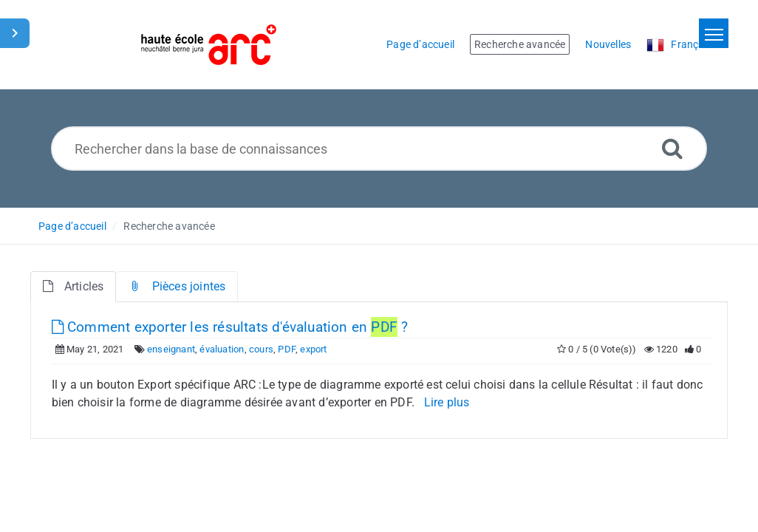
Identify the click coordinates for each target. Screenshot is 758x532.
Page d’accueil (72, 226)
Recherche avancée (169, 226)
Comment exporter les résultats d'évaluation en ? (230, 327)
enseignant (171, 349)
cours (261, 349)
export (313, 349)
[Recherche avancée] (672, 148)
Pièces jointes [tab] (177, 286)
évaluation (222, 349)
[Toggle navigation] (714, 33)
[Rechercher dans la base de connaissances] (379, 149)
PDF (287, 349)
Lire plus (447, 402)
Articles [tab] (74, 286)
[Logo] (209, 45)
